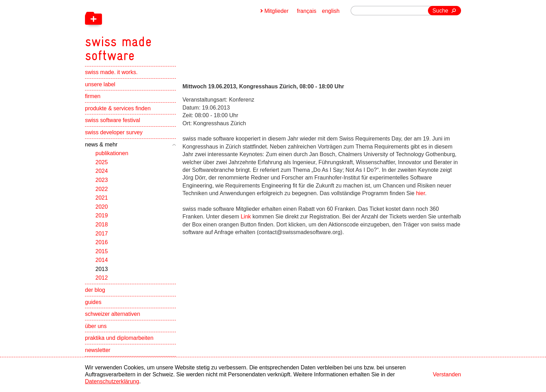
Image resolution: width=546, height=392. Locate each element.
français (307, 11)
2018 (102, 225)
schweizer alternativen (112, 314)
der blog (95, 290)
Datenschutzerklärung (112, 381)
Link (246, 217)
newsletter (98, 350)
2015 (102, 251)
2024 (102, 171)
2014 (102, 260)
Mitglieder (276, 11)
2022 (102, 189)
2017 (102, 234)
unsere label (100, 84)
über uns (96, 326)
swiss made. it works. (111, 72)
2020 (102, 207)
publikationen (112, 153)
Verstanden (447, 374)
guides (93, 302)
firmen (93, 96)
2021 (102, 198)
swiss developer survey (114, 132)
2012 (102, 278)
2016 (102, 242)
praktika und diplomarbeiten (119, 338)
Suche (440, 11)
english (331, 11)
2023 (102, 180)
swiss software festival (112, 120)
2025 (102, 162)
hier (421, 193)
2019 (102, 215)
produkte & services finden (118, 108)
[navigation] (155, 31)
